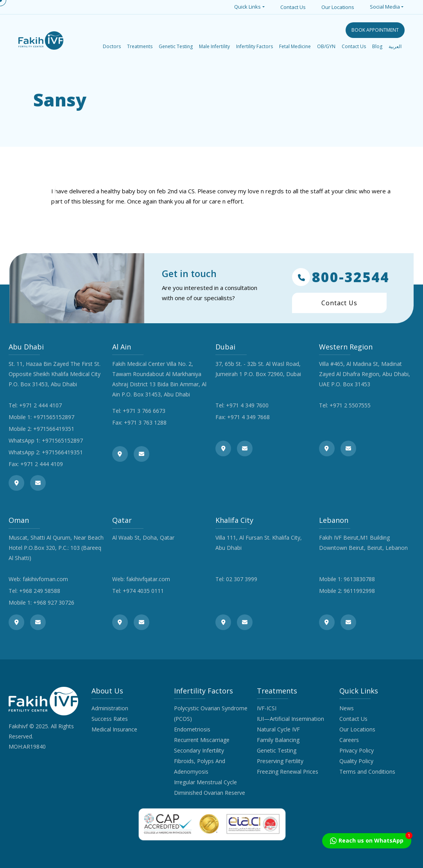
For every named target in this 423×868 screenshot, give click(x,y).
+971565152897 (54, 417)
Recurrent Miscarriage (202, 740)
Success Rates (110, 719)
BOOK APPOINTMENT (375, 30)
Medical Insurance (114, 729)
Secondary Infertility (199, 750)
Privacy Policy (357, 750)
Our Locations (338, 7)
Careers (349, 740)
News (347, 708)
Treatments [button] (140, 46)
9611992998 (359, 591)
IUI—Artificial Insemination (290, 719)
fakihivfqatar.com (148, 579)
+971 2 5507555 (350, 405)
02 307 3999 (242, 579)
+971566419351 (54, 429)
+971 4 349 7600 (247, 405)
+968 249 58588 (40, 591)
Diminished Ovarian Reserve (210, 793)
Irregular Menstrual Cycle (205, 782)
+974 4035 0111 (143, 591)
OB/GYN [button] (326, 46)
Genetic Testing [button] (176, 46)
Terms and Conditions (367, 772)
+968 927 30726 (54, 602)
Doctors (112, 46)
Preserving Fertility (280, 761)
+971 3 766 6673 (144, 411)
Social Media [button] (385, 7)
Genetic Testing (277, 750)
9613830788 (359, 579)
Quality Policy (356, 761)
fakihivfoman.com (45, 579)
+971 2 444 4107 (40, 405)
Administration (110, 708)
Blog (377, 46)
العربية (395, 47)
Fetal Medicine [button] (295, 46)
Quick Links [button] (247, 7)
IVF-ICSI (267, 708)
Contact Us (293, 7)
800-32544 (341, 277)
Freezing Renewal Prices (288, 772)
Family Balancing (278, 740)
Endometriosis (192, 729)
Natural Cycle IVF (278, 729)
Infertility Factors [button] (255, 46)
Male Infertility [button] (214, 46)
